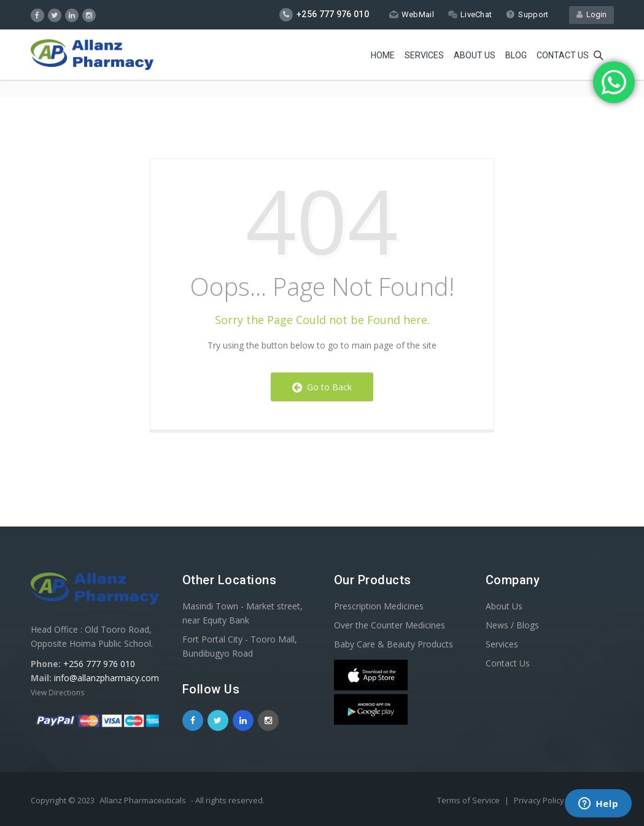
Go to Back (322, 387)
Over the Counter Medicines (390, 625)
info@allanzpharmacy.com (107, 678)
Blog (516, 55)
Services (424, 55)
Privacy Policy (540, 800)
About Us (475, 55)
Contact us (563, 55)
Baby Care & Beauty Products (394, 644)
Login (592, 14)
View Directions (57, 693)
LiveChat (470, 14)
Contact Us (508, 663)
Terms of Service (469, 800)
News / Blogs (512, 625)
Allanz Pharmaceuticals (143, 800)
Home (383, 55)
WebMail (412, 14)
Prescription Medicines (379, 606)
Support (527, 14)
